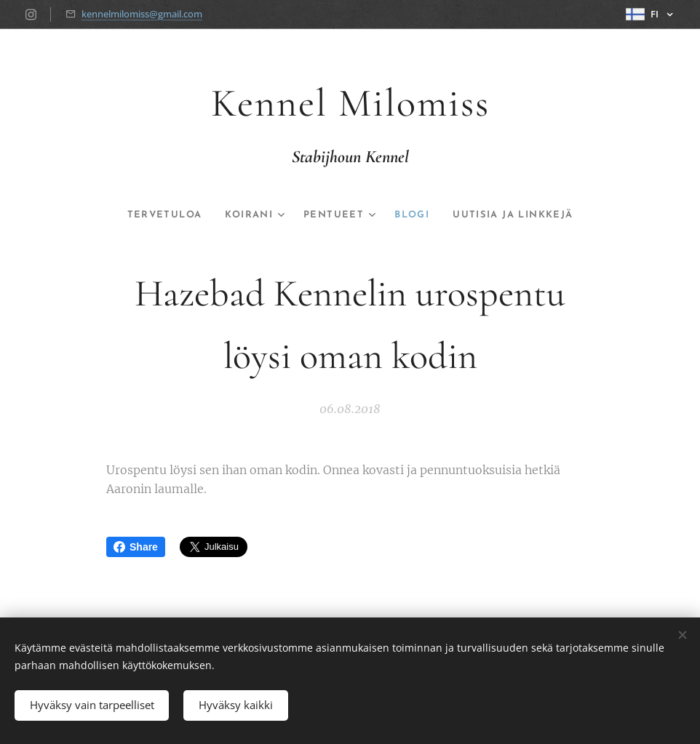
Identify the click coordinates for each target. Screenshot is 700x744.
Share (136, 547)
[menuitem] (151, 215)
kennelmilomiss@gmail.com (142, 14)
